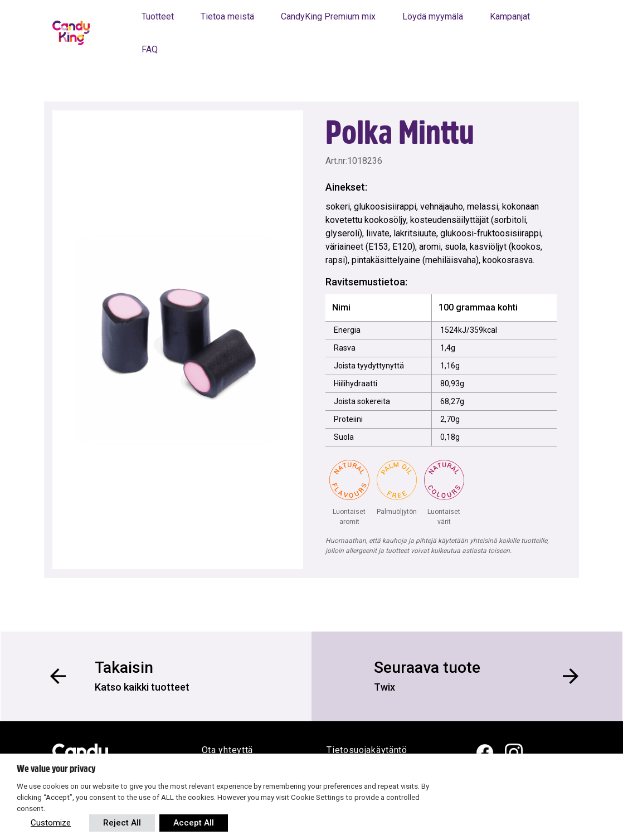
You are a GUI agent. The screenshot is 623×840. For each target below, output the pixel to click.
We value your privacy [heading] (56, 769)
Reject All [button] (122, 823)
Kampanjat (510, 16)
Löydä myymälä (433, 16)
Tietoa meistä (227, 16)
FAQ (150, 49)
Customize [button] (51, 823)
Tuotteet (158, 16)
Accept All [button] (194, 823)
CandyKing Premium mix (328, 16)
